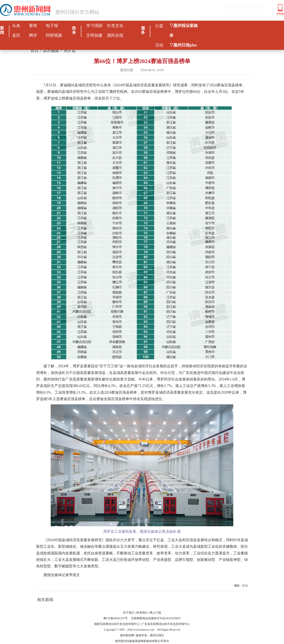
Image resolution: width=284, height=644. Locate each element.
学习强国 (94, 26)
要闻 (33, 26)
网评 (33, 35)
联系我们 (142, 613)
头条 (16, 26)
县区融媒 (51, 50)
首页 (34, 50)
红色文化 (115, 26)
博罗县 (70, 50)
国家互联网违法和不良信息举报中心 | (117, 624)
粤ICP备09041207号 (115, 618)
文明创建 (94, 35)
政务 (74, 30)
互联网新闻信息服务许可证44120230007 (156, 618)
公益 (159, 26)
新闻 (2, 30)
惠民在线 (115, 35)
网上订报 (155, 613)
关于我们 (129, 613)
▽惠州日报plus (183, 45)
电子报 (52, 26)
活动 (159, 45)
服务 (143, 30)
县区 (16, 35)
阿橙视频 (54, 35)
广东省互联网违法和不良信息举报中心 (166, 624)
